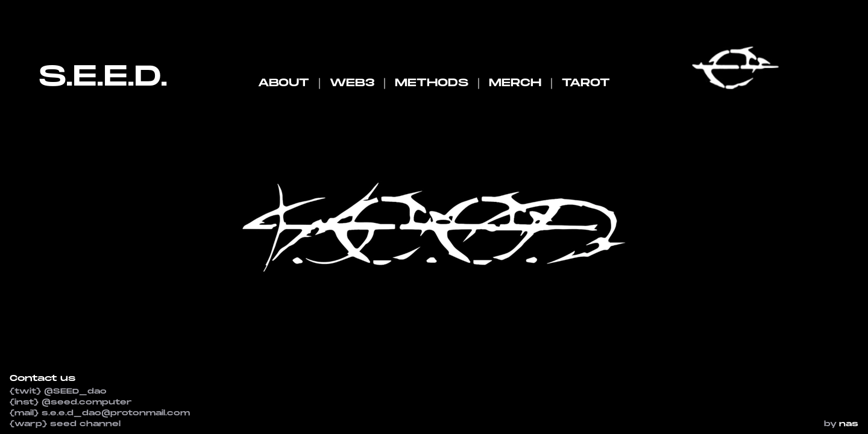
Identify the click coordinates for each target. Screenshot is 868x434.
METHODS (432, 83)
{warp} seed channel (65, 424)
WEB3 (352, 83)
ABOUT (284, 83)
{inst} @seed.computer (71, 402)
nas (849, 424)
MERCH (515, 83)
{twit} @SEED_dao (58, 392)
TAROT (586, 83)
